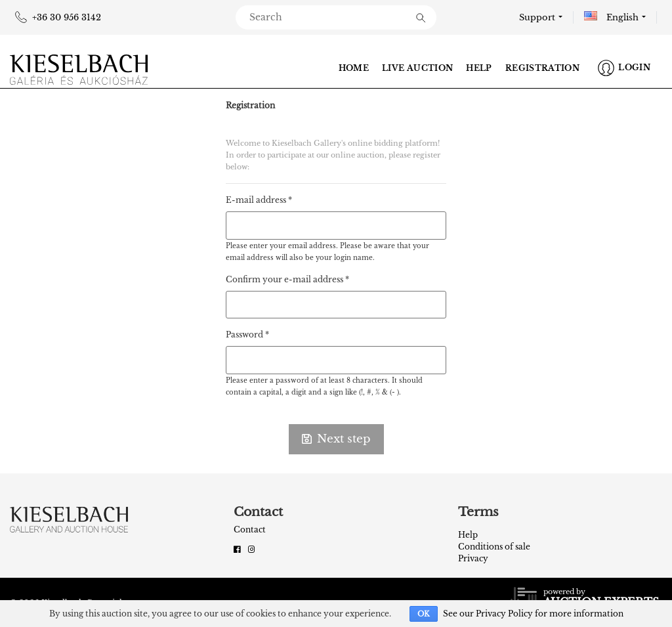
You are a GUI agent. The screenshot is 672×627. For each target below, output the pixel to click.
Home (354, 68)
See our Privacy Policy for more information (533, 614)
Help (479, 68)
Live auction (417, 68)
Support (537, 17)
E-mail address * (259, 200)
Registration (542, 68)
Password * (247, 335)
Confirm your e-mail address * (287, 279)
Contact (250, 530)
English (611, 17)
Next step (336, 439)
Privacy (473, 558)
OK (424, 614)
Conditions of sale (494, 547)
